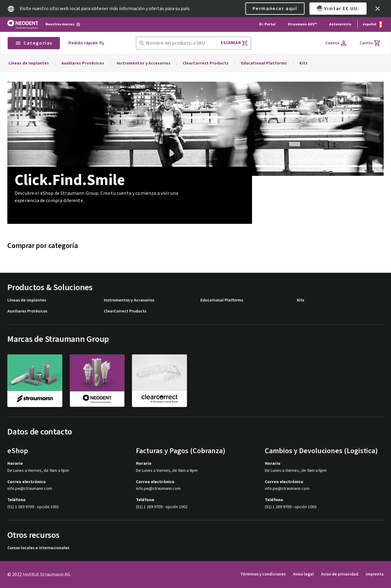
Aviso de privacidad (340, 574)
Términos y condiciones (263, 574)
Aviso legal (303, 574)
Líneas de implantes (29, 63)
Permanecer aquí (275, 9)
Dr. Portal (267, 24)
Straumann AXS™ (302, 24)
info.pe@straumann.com (30, 489)
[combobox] (180, 43)
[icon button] (378, 9)
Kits (303, 63)
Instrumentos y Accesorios (144, 63)
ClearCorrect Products (206, 63)
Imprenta (375, 574)
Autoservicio (340, 24)
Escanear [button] (234, 43)
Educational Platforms (264, 63)
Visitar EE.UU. (338, 9)
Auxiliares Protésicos (83, 63)
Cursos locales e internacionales (38, 548)
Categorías (34, 43)
